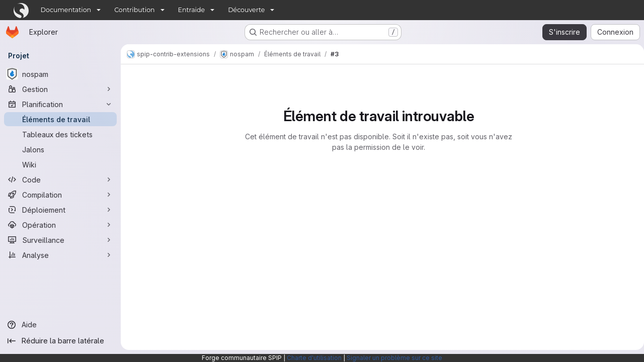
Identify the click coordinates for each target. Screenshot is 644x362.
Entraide (192, 10)
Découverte (246, 10)
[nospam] (60, 74)
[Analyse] (60, 255)
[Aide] (60, 325)
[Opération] (60, 225)
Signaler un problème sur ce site (394, 358)
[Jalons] (60, 149)
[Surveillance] (60, 240)
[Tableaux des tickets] (60, 134)
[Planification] (60, 104)
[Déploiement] (60, 210)
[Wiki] (60, 164)
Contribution (134, 10)
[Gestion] (60, 89)
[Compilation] (60, 195)
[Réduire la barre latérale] (60, 341)
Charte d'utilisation (314, 358)
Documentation (66, 10)
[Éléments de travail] (60, 119)
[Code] (60, 179)
